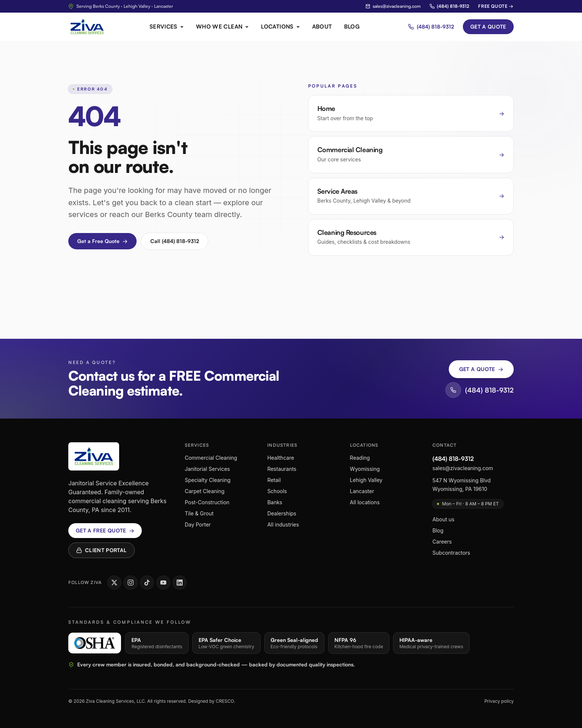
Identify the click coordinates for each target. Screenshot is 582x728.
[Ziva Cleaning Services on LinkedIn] (180, 583)
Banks (275, 502)
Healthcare (281, 458)
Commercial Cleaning (211, 458)
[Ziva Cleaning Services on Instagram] (131, 583)
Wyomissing (365, 469)
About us (443, 519)
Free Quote (496, 6)
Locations (280, 27)
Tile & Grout (199, 513)
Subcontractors (451, 553)
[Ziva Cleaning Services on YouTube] (163, 583)
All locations (365, 502)
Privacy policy (499, 701)
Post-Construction (207, 502)
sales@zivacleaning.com (393, 6)
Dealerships (282, 513)
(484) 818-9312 (449, 6)
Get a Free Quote (102, 241)
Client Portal (102, 550)
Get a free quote (105, 531)
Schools (277, 491)
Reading (360, 458)
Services (167, 27)
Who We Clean (223, 27)
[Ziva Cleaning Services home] (87, 27)
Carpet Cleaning (205, 491)
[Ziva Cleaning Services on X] (114, 583)
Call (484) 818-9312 (175, 241)
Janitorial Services (207, 469)
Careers (442, 542)
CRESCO (225, 701)
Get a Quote (488, 27)
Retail (274, 480)
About (322, 27)
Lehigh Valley (366, 480)
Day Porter (198, 524)
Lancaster (362, 491)
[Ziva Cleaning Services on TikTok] (147, 583)
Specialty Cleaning (208, 480)
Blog (352, 27)
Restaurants (282, 469)
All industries (283, 524)
